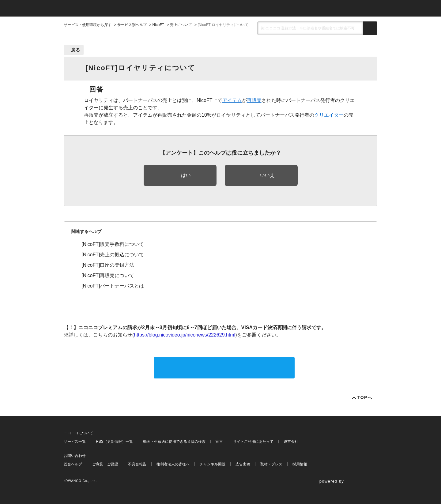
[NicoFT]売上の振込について (113, 255)
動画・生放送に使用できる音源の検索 (174, 442)
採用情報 (300, 464)
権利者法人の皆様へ (173, 464)
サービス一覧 (75, 442)
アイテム (232, 100)
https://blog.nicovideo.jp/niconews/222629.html (185, 335)
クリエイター (329, 115)
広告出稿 (243, 464)
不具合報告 (137, 464)
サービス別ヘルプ (132, 25)
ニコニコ (72, 8)
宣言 (219, 442)
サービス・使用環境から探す (88, 25)
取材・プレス (271, 464)
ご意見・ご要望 (105, 464)
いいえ (267, 175)
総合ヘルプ (73, 464)
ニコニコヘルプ (120, 8)
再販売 (254, 100)
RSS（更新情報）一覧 (114, 442)
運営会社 (291, 442)
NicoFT (158, 25)
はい (186, 175)
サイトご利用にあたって (253, 442)
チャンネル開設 (213, 464)
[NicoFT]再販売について (108, 275)
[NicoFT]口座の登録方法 (108, 265)
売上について (181, 25)
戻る (76, 50)
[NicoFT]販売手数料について (113, 244)
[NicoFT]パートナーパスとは (113, 286)
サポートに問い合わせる (224, 368)
